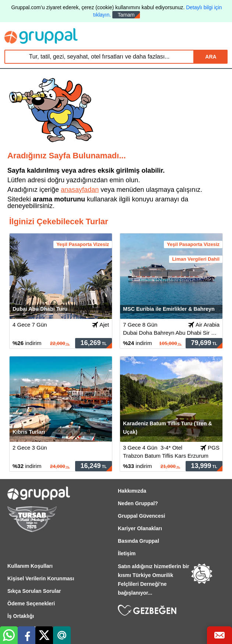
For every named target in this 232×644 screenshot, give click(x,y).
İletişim (127, 553)
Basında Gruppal (138, 541)
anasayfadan (80, 190)
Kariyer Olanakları (140, 528)
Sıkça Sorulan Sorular (34, 591)
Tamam (126, 15)
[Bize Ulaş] (219, 635)
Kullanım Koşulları (30, 566)
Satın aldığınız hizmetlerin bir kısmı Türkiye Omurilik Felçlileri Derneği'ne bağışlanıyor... (154, 580)
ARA (211, 57)
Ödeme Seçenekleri (31, 603)
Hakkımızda (132, 491)
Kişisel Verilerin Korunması (41, 578)
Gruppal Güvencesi (141, 516)
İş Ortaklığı (21, 616)
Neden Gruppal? (138, 503)
